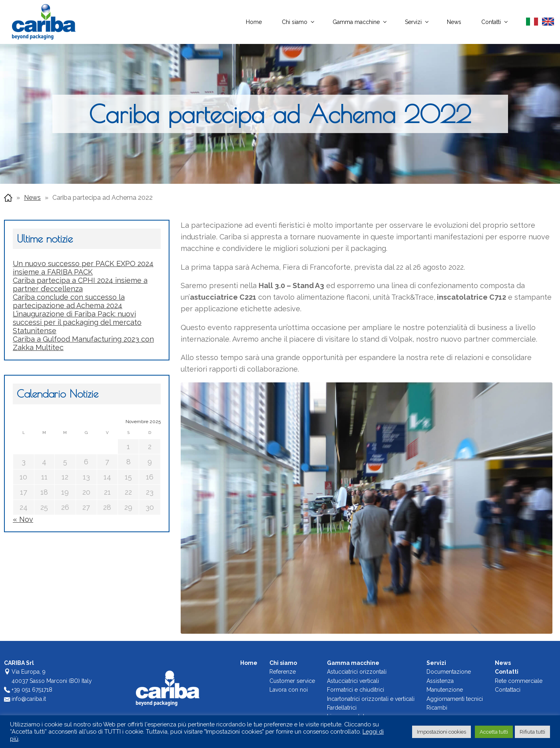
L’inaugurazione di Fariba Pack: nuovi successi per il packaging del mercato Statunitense (77, 322)
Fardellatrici (342, 708)
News (454, 22)
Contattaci (508, 690)
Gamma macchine (356, 22)
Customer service (292, 681)
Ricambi (437, 708)
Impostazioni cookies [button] (441, 732)
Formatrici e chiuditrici (356, 690)
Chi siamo (295, 22)
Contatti (491, 22)
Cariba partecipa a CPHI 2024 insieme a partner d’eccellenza (80, 284)
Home (254, 22)
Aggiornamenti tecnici (455, 698)
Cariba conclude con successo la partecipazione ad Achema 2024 (69, 301)
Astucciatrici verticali (353, 681)
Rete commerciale (519, 681)
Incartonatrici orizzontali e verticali (371, 698)
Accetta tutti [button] (494, 732)
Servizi (413, 22)
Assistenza (440, 681)
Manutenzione (445, 690)
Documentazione (449, 672)
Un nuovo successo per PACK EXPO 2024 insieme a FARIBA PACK (83, 268)
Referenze (283, 672)
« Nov (23, 519)
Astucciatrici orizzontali (357, 672)
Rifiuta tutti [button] (532, 732)
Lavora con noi (289, 690)
